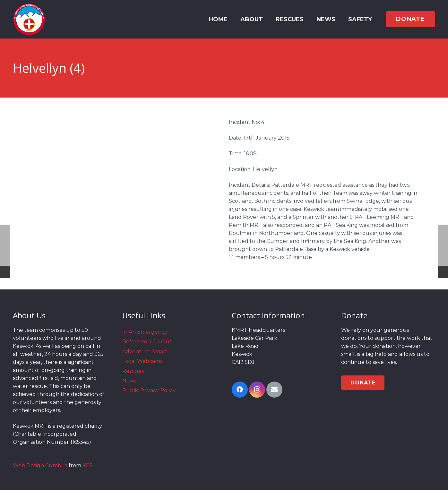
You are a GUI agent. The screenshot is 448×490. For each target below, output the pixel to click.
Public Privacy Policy (149, 390)
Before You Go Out (147, 342)
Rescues (133, 371)
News (129, 381)
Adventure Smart (145, 352)
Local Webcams (142, 361)
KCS (87, 465)
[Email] (274, 390)
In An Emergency (145, 332)
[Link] (29, 19)
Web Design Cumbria (40, 465)
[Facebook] (240, 390)
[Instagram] (257, 390)
